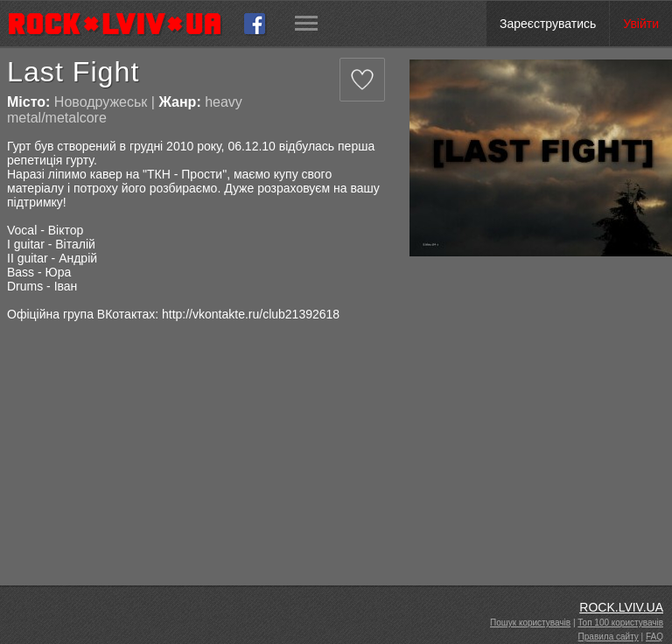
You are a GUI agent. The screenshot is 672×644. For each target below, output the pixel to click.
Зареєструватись (548, 24)
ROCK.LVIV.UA (621, 607)
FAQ (654, 637)
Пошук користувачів (530, 623)
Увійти (641, 24)
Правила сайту (609, 637)
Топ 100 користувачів (620, 623)
